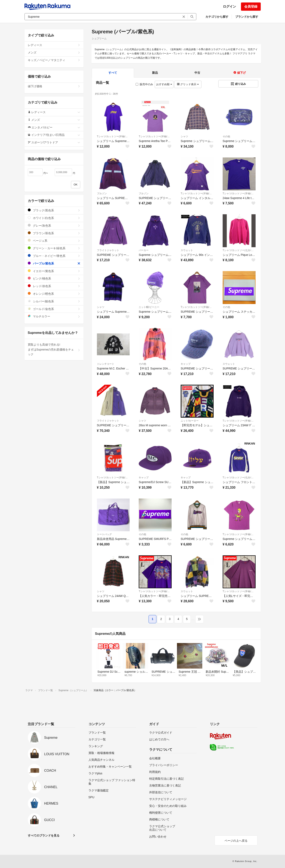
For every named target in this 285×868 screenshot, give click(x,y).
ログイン (229, 6)
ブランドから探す (247, 17)
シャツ (184, 136)
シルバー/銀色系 (54, 301)
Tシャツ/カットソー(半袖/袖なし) (113, 136)
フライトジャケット (108, 250)
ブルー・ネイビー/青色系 (54, 256)
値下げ (240, 73)
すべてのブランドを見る (44, 835)
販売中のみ (144, 84)
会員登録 (251, 6)
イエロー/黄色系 (54, 271)
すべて (113, 73)
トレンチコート (106, 364)
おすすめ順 (164, 84)
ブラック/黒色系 (54, 210)
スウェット (187, 250)
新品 (155, 73)
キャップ (186, 364)
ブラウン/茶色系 (54, 233)
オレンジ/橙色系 (54, 294)
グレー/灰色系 (54, 225)
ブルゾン (102, 193)
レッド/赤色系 (54, 286)
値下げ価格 (54, 86)
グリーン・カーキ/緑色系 (54, 248)
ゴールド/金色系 (54, 309)
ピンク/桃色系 (54, 278)
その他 (226, 136)
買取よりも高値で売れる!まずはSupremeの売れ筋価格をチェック (54, 350)
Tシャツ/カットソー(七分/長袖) (239, 250)
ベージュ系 (54, 241)
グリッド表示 (188, 84)
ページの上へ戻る (236, 841)
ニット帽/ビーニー (149, 307)
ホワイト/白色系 (54, 218)
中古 (197, 73)
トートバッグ (104, 534)
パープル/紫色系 (54, 263)
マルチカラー (54, 316)
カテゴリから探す (217, 17)
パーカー (144, 250)
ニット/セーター (190, 421)
